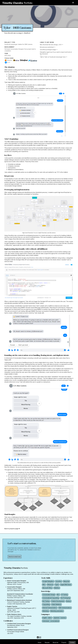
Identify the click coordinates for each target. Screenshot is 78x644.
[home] (19, 2)
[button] (73, 3)
